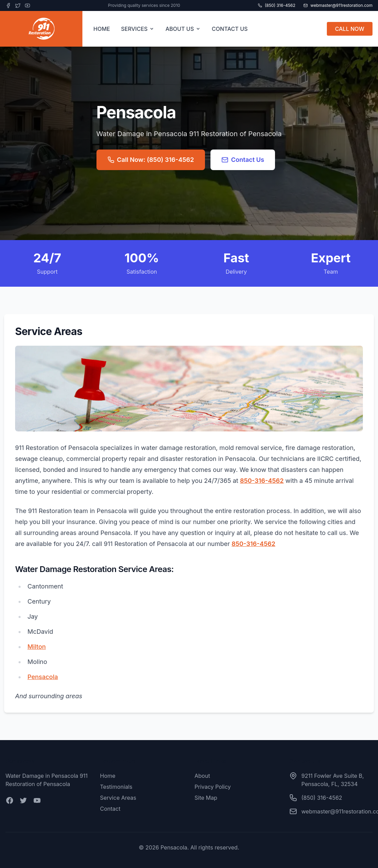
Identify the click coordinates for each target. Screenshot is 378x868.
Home (108, 776)
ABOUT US (183, 29)
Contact (110, 809)
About (202, 776)
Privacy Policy (213, 787)
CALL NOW (350, 29)
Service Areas (118, 798)
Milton (37, 647)
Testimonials (116, 787)
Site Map (206, 798)
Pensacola (43, 677)
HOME (102, 29)
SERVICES (138, 29)
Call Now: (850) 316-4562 (151, 160)
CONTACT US (230, 29)
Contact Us (243, 160)
